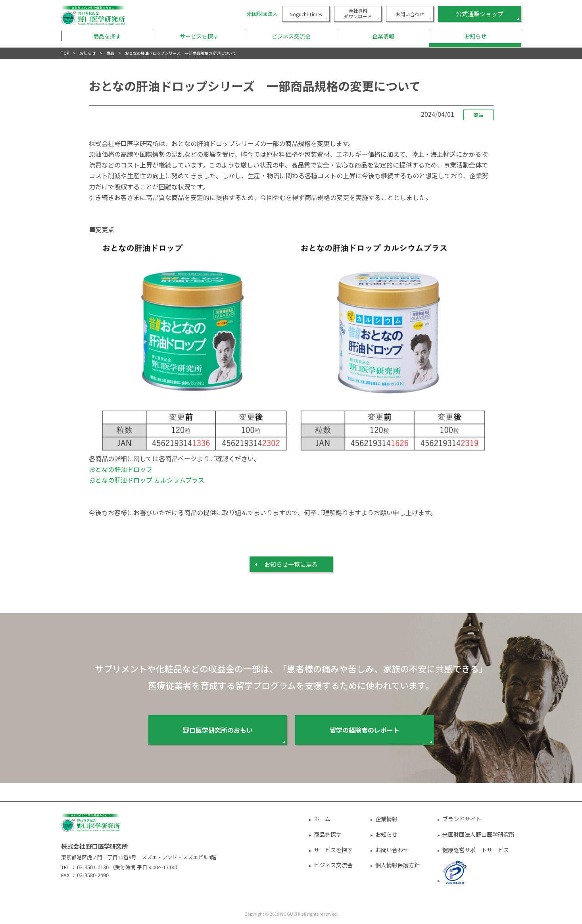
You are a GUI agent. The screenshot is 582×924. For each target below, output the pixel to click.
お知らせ (475, 36)
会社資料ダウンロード (358, 13)
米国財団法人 (262, 14)
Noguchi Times (306, 14)
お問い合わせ (410, 14)
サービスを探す (333, 850)
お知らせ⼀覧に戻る (291, 564)
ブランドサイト (462, 819)
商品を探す (328, 834)
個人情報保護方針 (398, 865)
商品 (110, 53)
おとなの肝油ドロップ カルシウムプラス (147, 480)
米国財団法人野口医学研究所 (478, 834)
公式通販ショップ (480, 14)
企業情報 (386, 819)
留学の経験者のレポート (365, 730)
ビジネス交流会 (333, 865)
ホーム (322, 819)
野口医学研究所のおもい (218, 730)
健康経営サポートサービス (476, 850)
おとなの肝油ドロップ (121, 469)
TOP (65, 53)
